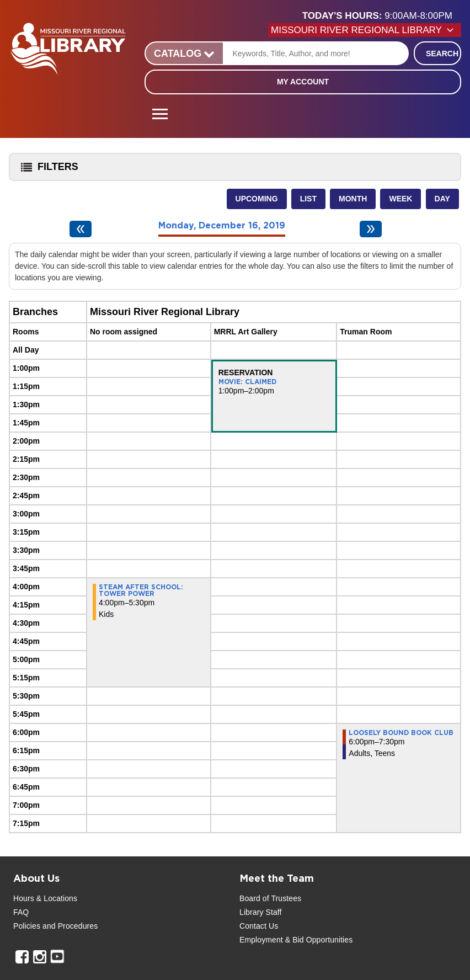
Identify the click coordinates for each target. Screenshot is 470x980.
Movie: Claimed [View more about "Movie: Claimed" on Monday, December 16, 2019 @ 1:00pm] (247, 382)
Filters (47, 170)
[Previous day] (81, 229)
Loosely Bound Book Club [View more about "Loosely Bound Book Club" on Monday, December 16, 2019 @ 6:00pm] (401, 733)
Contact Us (259, 926)
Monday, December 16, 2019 (222, 226)
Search (442, 54)
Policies (27, 926)
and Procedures (69, 926)
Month (353, 199)
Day (442, 199)
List (308, 199)
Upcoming (257, 199)
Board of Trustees (270, 898)
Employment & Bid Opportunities (296, 940)
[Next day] (371, 229)
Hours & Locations (45, 898)
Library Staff (261, 912)
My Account (303, 82)
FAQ (21, 912)
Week (400, 199)
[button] (382, 16)
